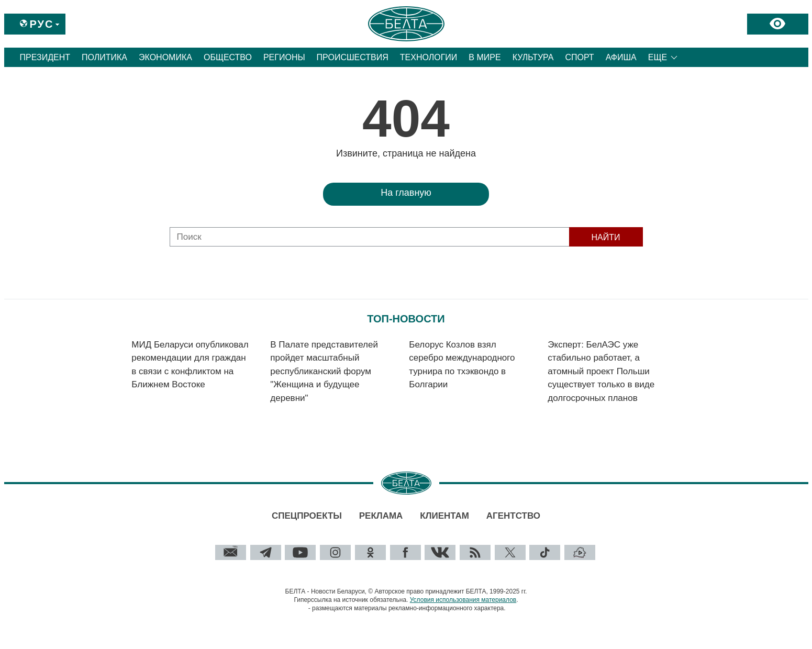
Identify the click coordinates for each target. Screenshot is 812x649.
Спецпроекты (307, 516)
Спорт (579, 57)
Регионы (284, 57)
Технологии (429, 57)
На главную (406, 193)
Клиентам (444, 516)
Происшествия (353, 57)
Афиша (621, 57)
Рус (42, 24)
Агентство (513, 516)
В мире (485, 57)
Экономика (165, 57)
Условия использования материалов (463, 600)
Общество (228, 57)
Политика (104, 57)
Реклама (381, 516)
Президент (45, 57)
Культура (533, 57)
